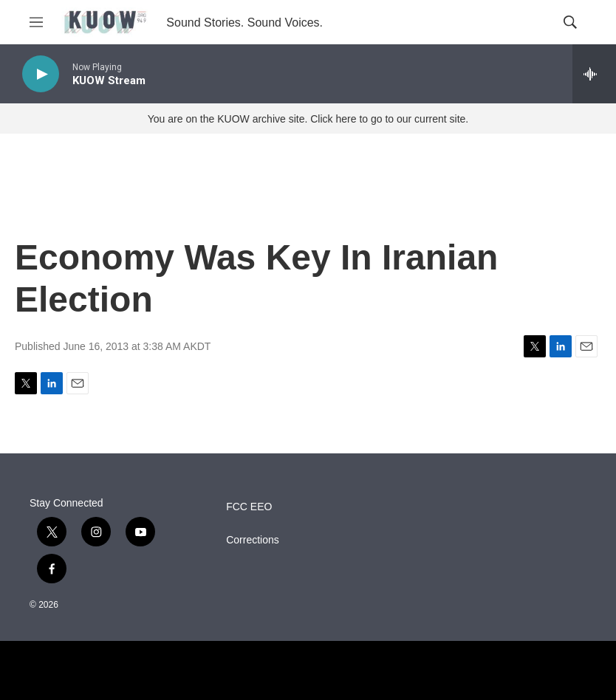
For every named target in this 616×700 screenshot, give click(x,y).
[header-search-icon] (570, 22)
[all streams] (594, 74)
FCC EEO (249, 507)
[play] (41, 74)
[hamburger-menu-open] (36, 22)
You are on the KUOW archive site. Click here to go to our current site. (308, 119)
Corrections (253, 540)
